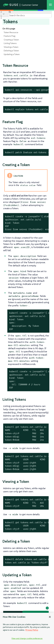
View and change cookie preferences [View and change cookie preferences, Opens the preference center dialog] (27, 638)
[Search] (30, 15)
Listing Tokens (10, 43)
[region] (27, 628)
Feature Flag (9, 36)
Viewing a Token (11, 47)
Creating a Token (11, 40)
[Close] (50, 617)
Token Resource (11, 32)
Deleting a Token (11, 51)
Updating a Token (12, 54)
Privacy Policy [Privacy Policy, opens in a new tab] (32, 630)
